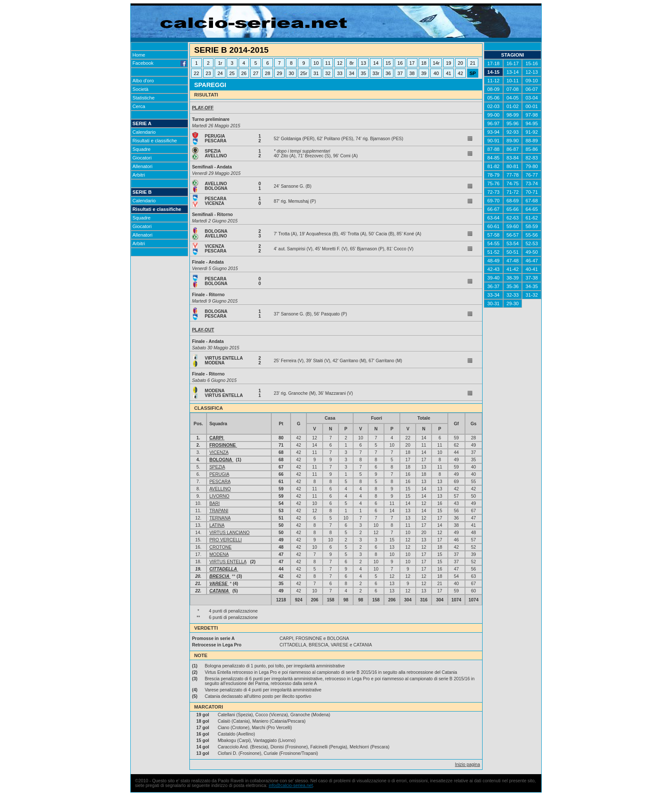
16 (400, 63)
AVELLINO (220, 489)
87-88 (493, 149)
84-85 (493, 158)
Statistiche (144, 98)
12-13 (532, 72)
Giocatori (142, 158)
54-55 (493, 243)
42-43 (493, 269)
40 (436, 73)
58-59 (532, 226)
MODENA (219, 554)
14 (376, 63)
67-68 (532, 201)
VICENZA (219, 452)
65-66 (513, 209)
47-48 (513, 261)
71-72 (513, 192)
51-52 (493, 252)
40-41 (532, 269)
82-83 (532, 158)
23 (208, 73)
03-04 (532, 98)
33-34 (493, 295)
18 (424, 63)
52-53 (532, 243)
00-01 (532, 106)
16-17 (513, 63)
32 (328, 73)
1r (220, 63)
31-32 (532, 295)
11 (328, 63)
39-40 (493, 278)
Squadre (141, 149)
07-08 (513, 89)
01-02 (513, 106)
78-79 (493, 175)
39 (424, 73)
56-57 (513, 235)
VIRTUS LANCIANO (229, 533)
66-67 (493, 209)
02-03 (493, 106)
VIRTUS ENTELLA (228, 562)
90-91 (493, 141)
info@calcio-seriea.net (291, 785)
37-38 (532, 278)
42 (460, 73)
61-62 (532, 218)
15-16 (532, 63)
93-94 (493, 132)
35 (363, 73)
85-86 (532, 149)
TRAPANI (219, 511)
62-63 (513, 218)
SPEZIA (217, 467)
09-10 (532, 81)
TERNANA (220, 518)
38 (412, 73)
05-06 (493, 98)
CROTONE (220, 547)
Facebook (159, 63)
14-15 (493, 72)
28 (267, 73)
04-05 (513, 98)
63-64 (493, 218)
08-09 (493, 89)
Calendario (144, 132)
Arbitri (139, 175)
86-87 (513, 149)
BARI (214, 503)
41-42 (513, 269)
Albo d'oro (143, 81)
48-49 (493, 261)
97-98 (532, 115)
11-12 (493, 81)
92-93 (513, 132)
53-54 (513, 243)
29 (279, 73)
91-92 (532, 132)
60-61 (493, 226)
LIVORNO (219, 496)
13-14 (513, 72)
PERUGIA (219, 474)
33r (376, 73)
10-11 (513, 81)
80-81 (513, 166)
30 (291, 73)
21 (473, 63)
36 (388, 73)
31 (316, 73)
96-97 (493, 123)
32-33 (513, 295)
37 (400, 73)
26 (244, 73)
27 (255, 73)
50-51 (513, 252)
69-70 (493, 201)
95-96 (513, 123)
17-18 (493, 63)
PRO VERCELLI (225, 540)
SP (472, 73)
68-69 (513, 201)
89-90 (513, 141)
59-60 (513, 226)
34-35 (532, 286)
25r (303, 73)
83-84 (513, 158)
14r (436, 63)
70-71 (532, 192)
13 (363, 63)
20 (460, 63)
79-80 (532, 166)
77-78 (513, 175)
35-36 (513, 286)
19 (448, 63)
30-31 (493, 303)
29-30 (513, 303)
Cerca (139, 106)
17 (412, 63)
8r (351, 63)
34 (351, 73)
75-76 (493, 183)
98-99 (513, 115)
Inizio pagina (468, 764)
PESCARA (220, 482)
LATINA (217, 525)
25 (232, 73)
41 (448, 73)
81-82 (493, 166)
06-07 (532, 89)
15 (388, 63)
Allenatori (142, 166)
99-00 (493, 115)
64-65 (532, 209)
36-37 (493, 286)
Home (139, 55)
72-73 (493, 192)
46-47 (532, 261)
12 (340, 63)
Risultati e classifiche (155, 141)
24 (220, 73)
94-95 (532, 123)
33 (340, 73)
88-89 (532, 141)
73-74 (532, 183)
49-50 (532, 252)
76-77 (532, 175)
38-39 (513, 278)
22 (196, 73)
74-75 (513, 183)
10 (316, 63)
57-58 (493, 235)
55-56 (532, 235)
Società (140, 89)
